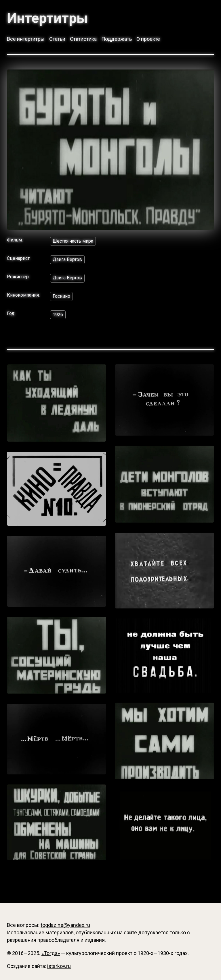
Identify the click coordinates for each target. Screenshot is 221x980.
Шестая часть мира (73, 241)
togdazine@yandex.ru (65, 925)
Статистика (83, 39)
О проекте (148, 39)
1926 (58, 315)
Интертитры (47, 18)
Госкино (61, 296)
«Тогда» (51, 953)
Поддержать (117, 39)
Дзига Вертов (67, 259)
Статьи (57, 39)
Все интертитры (26, 39)
